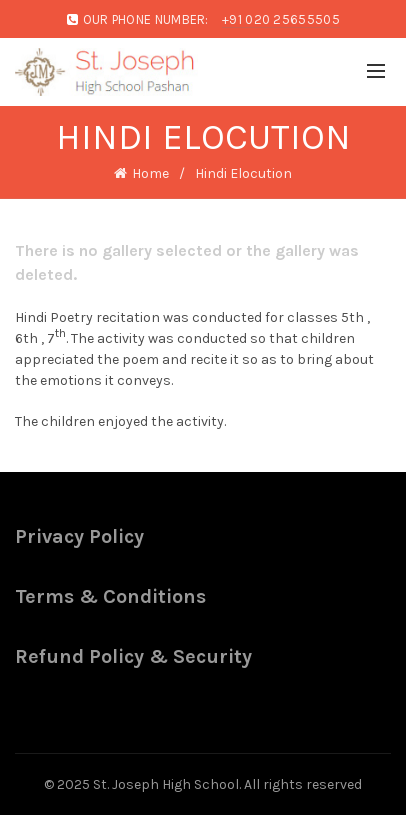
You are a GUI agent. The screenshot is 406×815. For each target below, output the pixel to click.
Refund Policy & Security (133, 656)
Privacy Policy (79, 536)
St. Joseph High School (166, 784)
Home (150, 173)
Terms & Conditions (110, 596)
